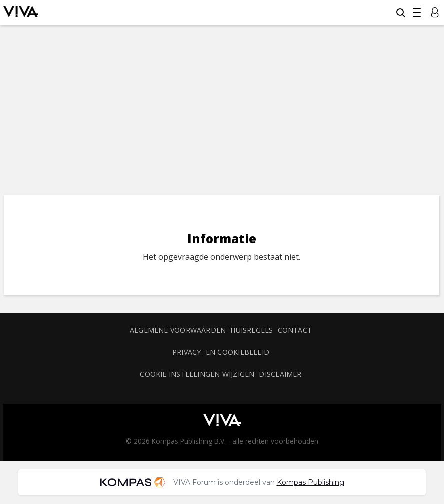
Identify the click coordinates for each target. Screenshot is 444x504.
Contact (295, 330)
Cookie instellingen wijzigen (197, 374)
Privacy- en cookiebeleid (221, 352)
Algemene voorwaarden (178, 330)
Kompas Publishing (311, 482)
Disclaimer (280, 374)
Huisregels (252, 330)
